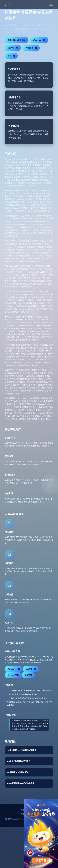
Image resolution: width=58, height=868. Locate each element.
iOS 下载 (11, 56)
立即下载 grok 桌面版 (16, 40)
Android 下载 (31, 48)
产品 (22, 814)
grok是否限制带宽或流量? (19, 761)
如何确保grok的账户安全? (19, 772)
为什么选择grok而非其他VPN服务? (22, 750)
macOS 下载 (13, 48)
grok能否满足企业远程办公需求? (22, 783)
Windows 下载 (39, 40)
